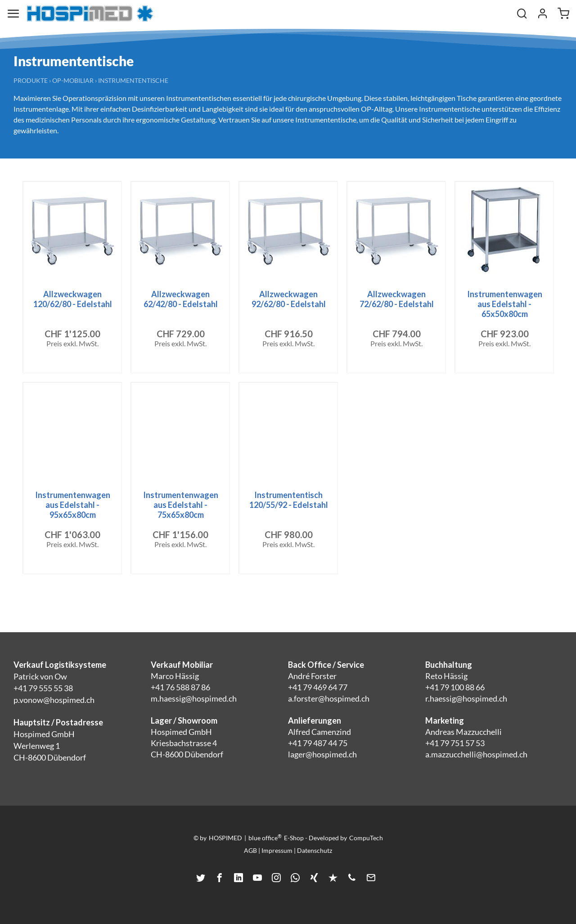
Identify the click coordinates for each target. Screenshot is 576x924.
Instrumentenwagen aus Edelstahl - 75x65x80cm (181, 505)
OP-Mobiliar (73, 80)
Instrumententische (133, 80)
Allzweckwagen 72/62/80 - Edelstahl (397, 299)
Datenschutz (315, 850)
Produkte (31, 80)
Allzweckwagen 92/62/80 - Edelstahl (289, 299)
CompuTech (366, 838)
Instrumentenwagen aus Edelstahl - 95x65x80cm (73, 505)
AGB (250, 850)
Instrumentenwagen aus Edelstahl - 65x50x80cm (505, 304)
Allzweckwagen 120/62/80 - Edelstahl (73, 299)
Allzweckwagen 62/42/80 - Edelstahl (181, 299)
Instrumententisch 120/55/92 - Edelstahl (289, 500)
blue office (265, 838)
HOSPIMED (225, 838)
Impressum (277, 850)
